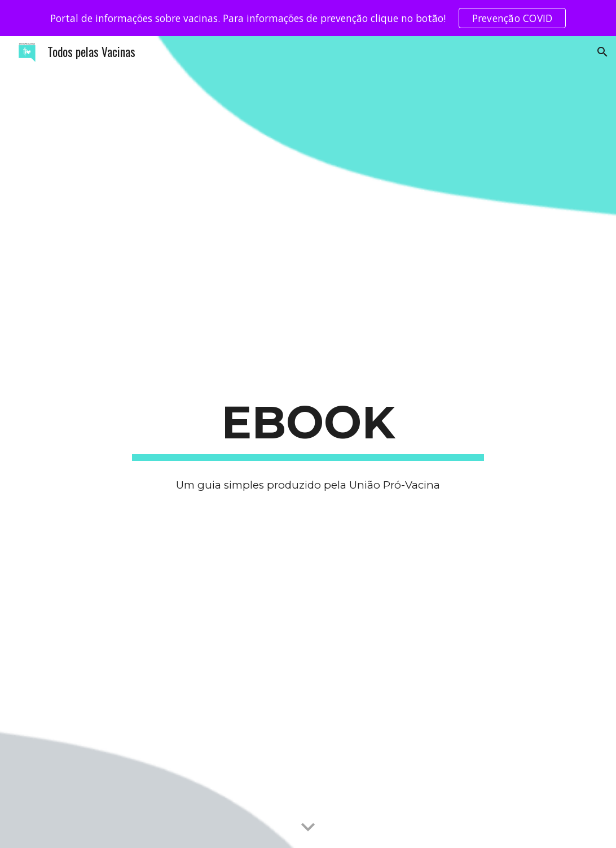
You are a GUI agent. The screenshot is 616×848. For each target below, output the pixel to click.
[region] (308, 18)
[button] (602, 52)
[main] (308, 426)
